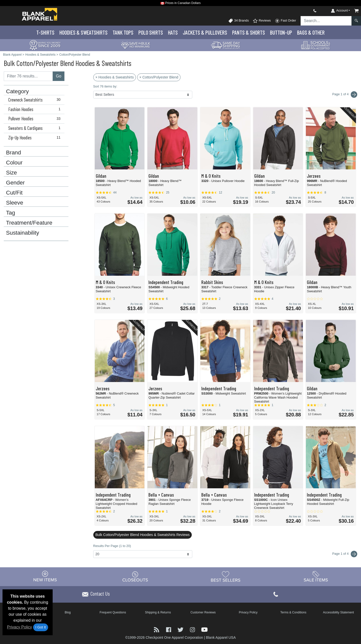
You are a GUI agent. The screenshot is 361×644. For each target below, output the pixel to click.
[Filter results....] (28, 76)
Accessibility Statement (338, 612)
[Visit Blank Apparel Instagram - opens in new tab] (193, 629)
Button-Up (281, 32)
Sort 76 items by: (105, 86)
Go (59, 76)
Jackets (205, 32)
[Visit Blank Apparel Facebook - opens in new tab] (169, 629)
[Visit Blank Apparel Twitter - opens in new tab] (181, 629)
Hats (173, 32)
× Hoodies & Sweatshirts (115, 77)
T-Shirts (45, 32)
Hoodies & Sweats (83, 32)
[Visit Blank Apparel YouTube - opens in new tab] (204, 629)
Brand (14, 153)
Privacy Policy (20, 627)
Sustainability (23, 233)
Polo (151, 32)
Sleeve (15, 203)
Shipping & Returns (158, 612)
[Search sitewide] (326, 21)
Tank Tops (123, 32)
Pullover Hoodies (35, 119)
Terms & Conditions (293, 612)
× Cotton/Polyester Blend (159, 77)
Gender (15, 183)
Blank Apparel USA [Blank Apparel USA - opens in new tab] (221, 637)
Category (17, 91)
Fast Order (285, 21)
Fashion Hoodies (35, 109)
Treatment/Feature (29, 223)
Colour (14, 163)
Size (12, 173)
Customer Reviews (203, 612)
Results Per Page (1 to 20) (112, 546)
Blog (68, 612)
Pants (249, 32)
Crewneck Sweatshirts (35, 100)
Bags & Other (311, 32)
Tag (11, 213)
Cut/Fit (14, 193)
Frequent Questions (113, 612)
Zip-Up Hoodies (35, 138)
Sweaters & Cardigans (35, 128)
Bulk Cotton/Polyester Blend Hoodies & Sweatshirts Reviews (143, 535)
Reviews (262, 21)
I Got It (41, 627)
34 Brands (238, 21)
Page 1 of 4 (345, 554)
